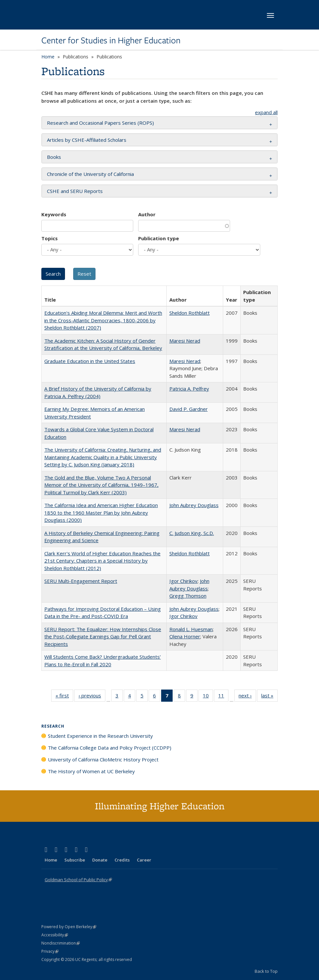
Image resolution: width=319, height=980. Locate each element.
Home (48, 57)
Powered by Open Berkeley (69, 927)
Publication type (159, 238)
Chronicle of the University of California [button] (90, 174)
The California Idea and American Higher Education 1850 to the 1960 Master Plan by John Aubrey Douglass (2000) (101, 512)
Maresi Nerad (185, 341)
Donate (100, 860)
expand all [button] (266, 112)
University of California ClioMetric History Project (103, 759)
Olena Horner (185, 636)
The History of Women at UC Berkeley (91, 771)
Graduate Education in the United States (90, 361)
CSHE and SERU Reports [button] (75, 191)
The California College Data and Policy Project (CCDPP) (110, 748)
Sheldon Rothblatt (190, 313)
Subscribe (75, 860)
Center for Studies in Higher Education (111, 40)
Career (144, 860)
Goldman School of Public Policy (78, 880)
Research (53, 726)
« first (64, 697)
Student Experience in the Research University (100, 736)
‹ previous (92, 697)
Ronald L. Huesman (191, 629)
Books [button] (54, 157)
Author (147, 214)
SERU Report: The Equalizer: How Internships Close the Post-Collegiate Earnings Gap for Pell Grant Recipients (103, 637)
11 (223, 697)
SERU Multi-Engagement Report (81, 581)
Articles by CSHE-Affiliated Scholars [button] (87, 140)
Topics (50, 238)
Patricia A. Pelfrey (189, 389)
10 (208, 697)
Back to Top (266, 971)
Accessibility (55, 935)
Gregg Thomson (188, 596)
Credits (122, 860)
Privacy (50, 951)
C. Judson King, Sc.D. (192, 533)
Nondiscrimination (61, 943)
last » (269, 697)
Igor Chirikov (183, 581)
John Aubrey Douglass (194, 505)
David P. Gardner (189, 409)
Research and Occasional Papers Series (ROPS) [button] (100, 123)
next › (247, 697)
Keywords (54, 214)
